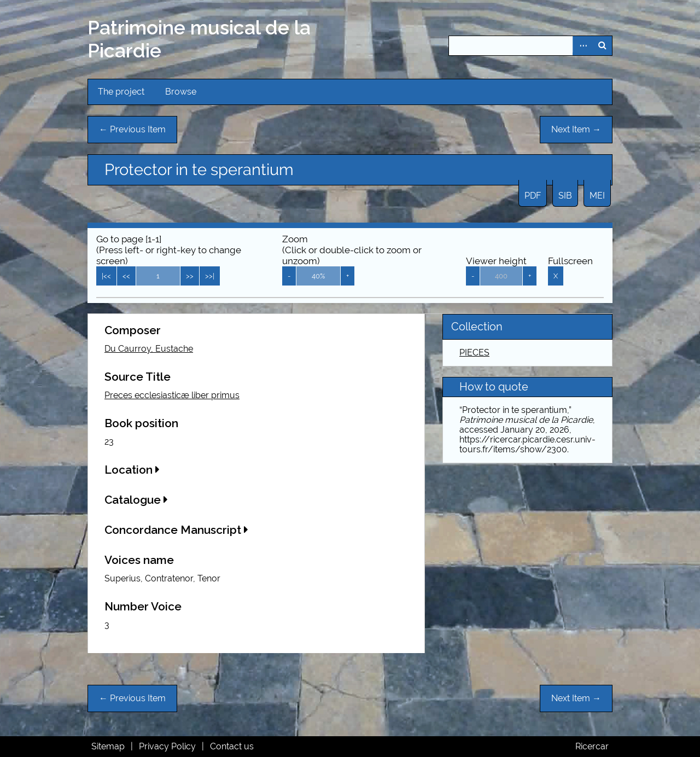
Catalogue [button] (136, 500)
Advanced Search (582, 46)
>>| (210, 276)
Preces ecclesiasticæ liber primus (172, 395)
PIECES (474, 353)
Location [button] (132, 470)
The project (121, 92)
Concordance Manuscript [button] (176, 530)
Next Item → (576, 129)
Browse (181, 92)
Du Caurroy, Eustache (149, 349)
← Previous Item (132, 129)
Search (602, 46)
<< (126, 276)
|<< (106, 276)
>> (190, 276)
